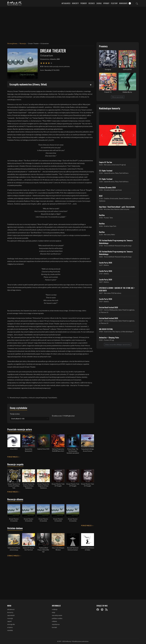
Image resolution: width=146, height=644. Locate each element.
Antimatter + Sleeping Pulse (109, 337)
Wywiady (106, 3)
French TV (108, 92)
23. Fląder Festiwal (106, 171)
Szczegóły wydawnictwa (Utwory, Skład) (28, 84)
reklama (54, 621)
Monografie (123, 3)
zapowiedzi (11, 615)
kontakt (54, 627)
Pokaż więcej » (13, 457)
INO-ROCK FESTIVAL (106, 329)
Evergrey (108, 69)
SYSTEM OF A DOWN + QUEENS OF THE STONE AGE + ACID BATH (117, 289)
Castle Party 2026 (106, 263)
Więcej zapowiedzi (118, 97)
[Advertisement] (73, 23)
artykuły (10, 627)
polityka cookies (57, 618)
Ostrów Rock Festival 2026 (108, 307)
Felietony (114, 3)
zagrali (9, 621)
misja (53, 612)
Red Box (102, 215)
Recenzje (92, 3)
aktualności (11, 609)
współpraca (56, 624)
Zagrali (99, 3)
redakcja (55, 609)
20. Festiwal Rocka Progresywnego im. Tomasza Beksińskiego (116, 242)
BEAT (101, 196)
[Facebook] (98, 610)
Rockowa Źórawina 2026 (107, 187)
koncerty (10, 612)
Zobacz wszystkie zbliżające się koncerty (118, 344)
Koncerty (75, 3)
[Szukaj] (137, 3)
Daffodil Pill (127, 69)
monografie (11, 624)
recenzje (10, 618)
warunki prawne (57, 615)
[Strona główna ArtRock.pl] (15, 3)
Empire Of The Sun (105, 162)
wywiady (10, 630)
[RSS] (106, 610)
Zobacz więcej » (14, 556)
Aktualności (66, 3)
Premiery (84, 3)
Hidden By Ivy (127, 92)
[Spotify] (102, 610)
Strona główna (12, 43)
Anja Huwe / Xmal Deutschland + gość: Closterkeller (117, 207)
